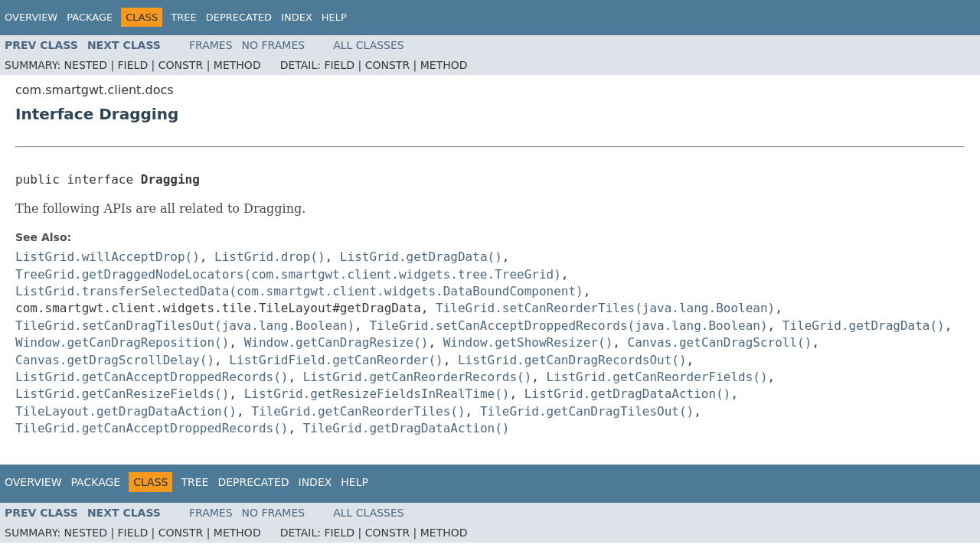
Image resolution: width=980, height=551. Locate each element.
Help (334, 17)
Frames (211, 45)
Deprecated (239, 17)
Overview (31, 17)
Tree (183, 17)
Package (90, 17)
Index (297, 17)
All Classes (369, 45)
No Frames (274, 45)
